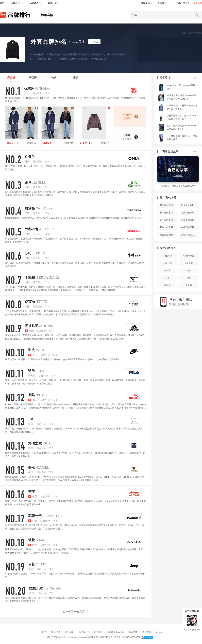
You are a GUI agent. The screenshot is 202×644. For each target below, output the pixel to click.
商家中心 (145, 3)
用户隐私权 (83, 632)
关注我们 (162, 3)
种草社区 (52, 3)
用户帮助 (98, 632)
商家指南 (133, 632)
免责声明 (146, 632)
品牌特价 (34, 3)
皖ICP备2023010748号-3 (100, 637)
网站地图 (160, 632)
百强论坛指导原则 (115, 632)
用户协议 (69, 632)
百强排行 (63, 637)
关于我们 (42, 632)
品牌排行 (15, 3)
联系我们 (56, 632)
